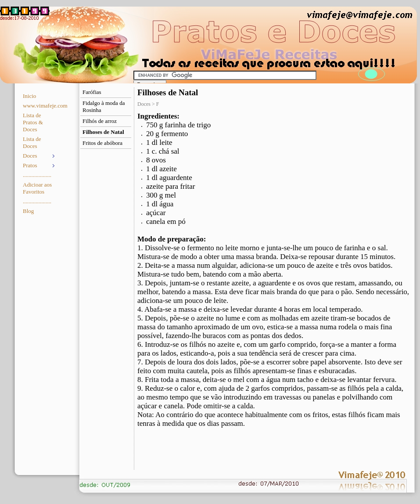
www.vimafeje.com (40, 106)
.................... (37, 175)
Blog (28, 211)
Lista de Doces (32, 142)
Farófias (92, 92)
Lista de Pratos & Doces (33, 122)
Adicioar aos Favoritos (37, 188)
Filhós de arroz (100, 121)
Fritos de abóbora (102, 143)
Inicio (29, 96)
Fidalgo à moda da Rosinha (104, 106)
